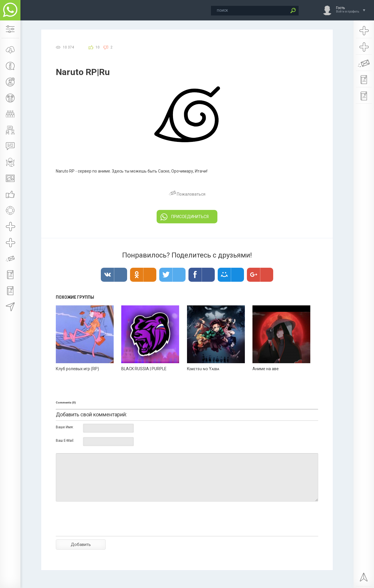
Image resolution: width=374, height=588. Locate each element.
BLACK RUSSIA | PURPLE (144, 369)
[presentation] (100, 529)
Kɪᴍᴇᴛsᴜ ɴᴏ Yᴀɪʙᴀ (203, 369)
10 (98, 47)
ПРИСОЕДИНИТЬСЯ (185, 217)
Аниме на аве (266, 369)
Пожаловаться (187, 194)
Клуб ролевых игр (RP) (77, 369)
